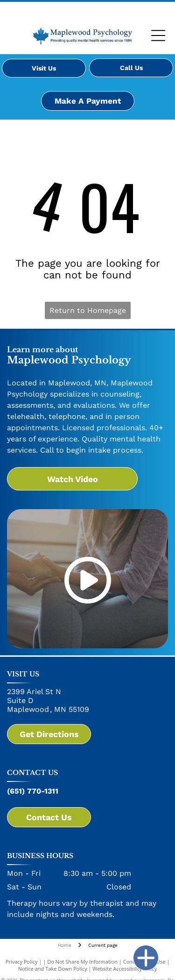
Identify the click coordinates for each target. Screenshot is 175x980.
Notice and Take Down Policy (53, 969)
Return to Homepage (88, 310)
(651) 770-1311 (33, 791)
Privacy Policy (22, 962)
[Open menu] (158, 36)
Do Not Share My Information (82, 962)
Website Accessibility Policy (125, 969)
